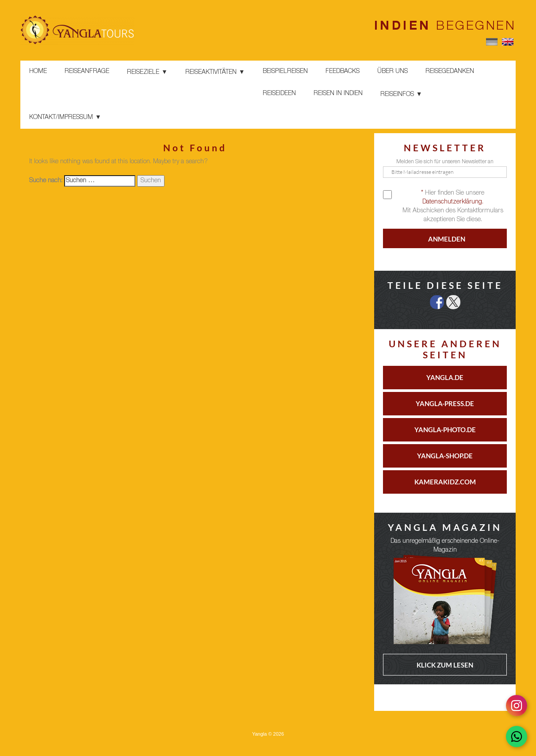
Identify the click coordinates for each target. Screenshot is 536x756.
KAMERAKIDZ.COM (445, 482)
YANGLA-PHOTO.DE (445, 430)
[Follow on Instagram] (517, 706)
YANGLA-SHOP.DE (445, 456)
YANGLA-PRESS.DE (445, 403)
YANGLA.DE (445, 377)
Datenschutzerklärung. (453, 202)
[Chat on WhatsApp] (517, 737)
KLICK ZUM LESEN (445, 665)
